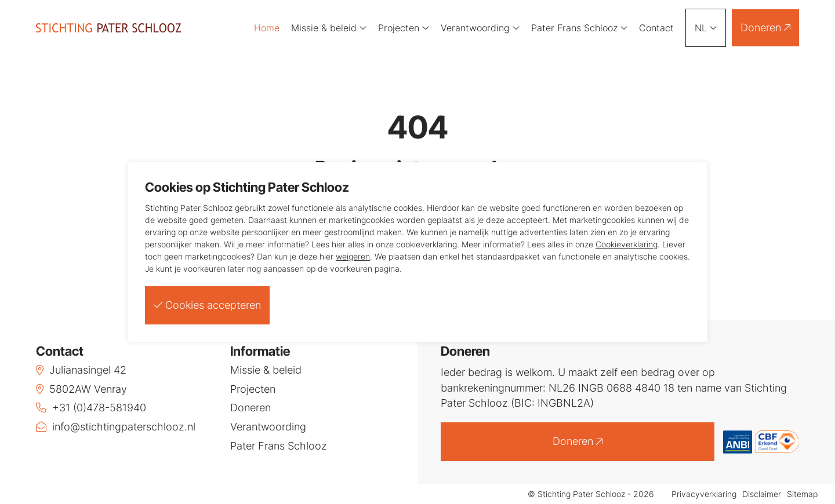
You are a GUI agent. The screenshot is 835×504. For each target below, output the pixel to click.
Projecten (404, 28)
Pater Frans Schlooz (579, 28)
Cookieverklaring (627, 244)
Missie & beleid (329, 28)
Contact (656, 28)
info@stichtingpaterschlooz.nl (116, 427)
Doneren (765, 28)
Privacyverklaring (704, 494)
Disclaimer (762, 494)
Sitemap (802, 494)
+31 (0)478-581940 (91, 408)
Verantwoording (480, 28)
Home (267, 28)
